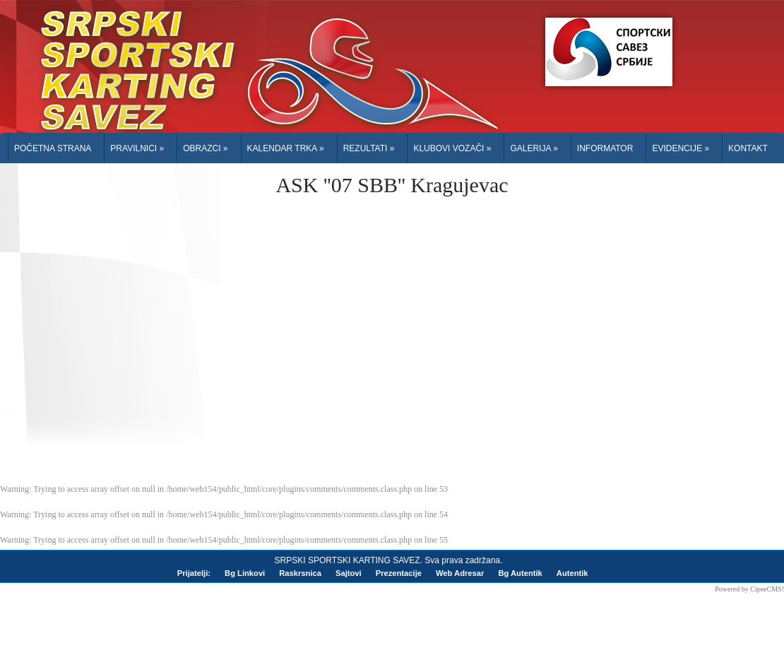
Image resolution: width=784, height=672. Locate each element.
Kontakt (748, 148)
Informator (605, 148)
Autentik (572, 573)
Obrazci (205, 148)
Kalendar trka (286, 148)
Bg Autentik (520, 573)
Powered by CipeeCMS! (749, 589)
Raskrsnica (300, 573)
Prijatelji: (194, 573)
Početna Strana (53, 148)
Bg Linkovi (245, 573)
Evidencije (681, 148)
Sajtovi (349, 573)
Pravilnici (137, 148)
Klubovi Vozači (452, 148)
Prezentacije (399, 573)
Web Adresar (460, 573)
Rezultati (369, 148)
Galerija (534, 148)
